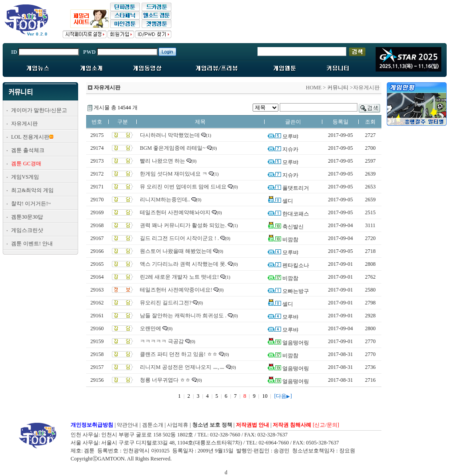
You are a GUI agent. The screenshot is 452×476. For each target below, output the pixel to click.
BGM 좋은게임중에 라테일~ (173, 148)
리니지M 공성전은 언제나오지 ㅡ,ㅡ (182, 367)
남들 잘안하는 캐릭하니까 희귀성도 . (183, 316)
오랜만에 (151, 328)
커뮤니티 (338, 88)
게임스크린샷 (27, 230)
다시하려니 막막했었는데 (170, 135)
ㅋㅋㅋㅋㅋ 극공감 (162, 341)
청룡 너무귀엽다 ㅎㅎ (165, 380)
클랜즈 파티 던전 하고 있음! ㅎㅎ (179, 354)
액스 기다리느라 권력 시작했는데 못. (183, 264)
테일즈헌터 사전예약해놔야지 (175, 212)
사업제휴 (178, 425)
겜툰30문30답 (27, 217)
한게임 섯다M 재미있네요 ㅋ (174, 174)
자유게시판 (24, 124)
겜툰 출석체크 (28, 150)
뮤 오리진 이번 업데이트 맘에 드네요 (183, 187)
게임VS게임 (25, 177)
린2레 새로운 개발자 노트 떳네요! (179, 277)
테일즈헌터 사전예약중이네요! (176, 290)
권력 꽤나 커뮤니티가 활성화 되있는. (183, 225)
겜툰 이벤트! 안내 (32, 244)
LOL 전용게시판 (30, 137)
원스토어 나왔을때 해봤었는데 (176, 251)
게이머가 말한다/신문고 (39, 110)
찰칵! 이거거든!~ (31, 204)
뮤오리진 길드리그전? (166, 303)
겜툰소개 (153, 425)
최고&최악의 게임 (32, 190)
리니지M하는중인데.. (165, 200)
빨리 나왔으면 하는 (163, 161)
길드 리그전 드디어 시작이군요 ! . (179, 238)
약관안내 (127, 425)
